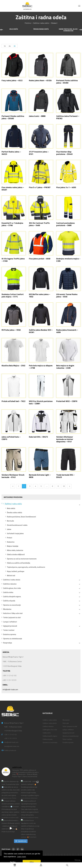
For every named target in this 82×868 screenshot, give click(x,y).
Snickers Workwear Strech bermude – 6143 (13, 476)
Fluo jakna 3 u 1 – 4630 (66, 187)
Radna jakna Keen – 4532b (40, 80)
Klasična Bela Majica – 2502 (13, 366)
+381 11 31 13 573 (10, 738)
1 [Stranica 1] (18, 486)
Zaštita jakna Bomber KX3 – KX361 (41, 331)
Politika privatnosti (10, 750)
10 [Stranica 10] (64, 486)
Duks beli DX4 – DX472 (38, 437)
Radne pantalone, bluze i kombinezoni (68, 30)
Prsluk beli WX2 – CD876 (67, 401)
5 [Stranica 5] (41, 486)
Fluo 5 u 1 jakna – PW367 (40, 187)
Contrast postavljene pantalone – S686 (65, 224)
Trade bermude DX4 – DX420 (65, 476)
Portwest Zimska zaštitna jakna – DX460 (13, 117)
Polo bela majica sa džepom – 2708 (41, 367)
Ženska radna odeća (41, 29)
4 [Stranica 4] (35, 486)
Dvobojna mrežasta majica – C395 (68, 260)
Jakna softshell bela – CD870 (11, 438)
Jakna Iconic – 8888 (37, 116)
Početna (28, 23)
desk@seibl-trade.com (12, 746)
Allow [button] (32, 862)
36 (15, 46)
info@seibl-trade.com (10, 690)
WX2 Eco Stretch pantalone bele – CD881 (41, 402)
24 (10, 46)
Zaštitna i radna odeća (41, 23)
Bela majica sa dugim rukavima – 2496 (65, 367)
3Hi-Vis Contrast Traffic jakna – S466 (39, 224)
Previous (13, 486)
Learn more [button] (21, 857)
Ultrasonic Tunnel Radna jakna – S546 (67, 295)
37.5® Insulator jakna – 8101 (39, 153)
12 (5, 46)
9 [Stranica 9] (58, 486)
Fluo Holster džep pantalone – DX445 (64, 153)
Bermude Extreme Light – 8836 (40, 476)
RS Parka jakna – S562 (11, 330)
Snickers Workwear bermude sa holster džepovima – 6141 (65, 439)
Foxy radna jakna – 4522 (12, 80)
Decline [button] (13, 862)
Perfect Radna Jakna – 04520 (11, 153)
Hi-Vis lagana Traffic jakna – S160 (13, 260)
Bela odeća (14, 29)
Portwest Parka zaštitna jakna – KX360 (67, 82)
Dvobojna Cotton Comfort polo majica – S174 (13, 295)
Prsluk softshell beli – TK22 (14, 401)
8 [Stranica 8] (52, 486)
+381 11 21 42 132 (10, 734)
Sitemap (78, 860)
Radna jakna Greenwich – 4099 (67, 331)
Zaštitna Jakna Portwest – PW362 (68, 117)
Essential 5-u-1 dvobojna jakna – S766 (12, 224)
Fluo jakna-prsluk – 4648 (40, 259)
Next (69, 486)
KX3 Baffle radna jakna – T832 (40, 295)
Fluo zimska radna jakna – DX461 (13, 189)
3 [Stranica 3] (30, 486)
